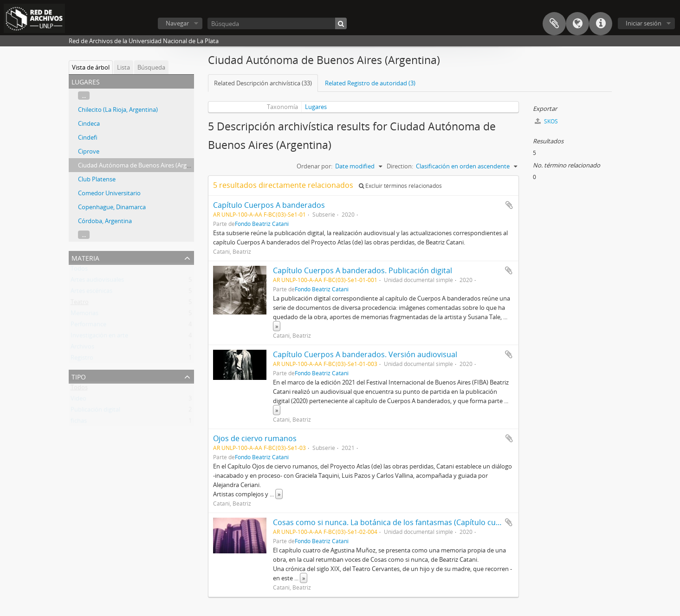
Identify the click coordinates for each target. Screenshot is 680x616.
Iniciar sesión (644, 23)
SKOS (546, 121)
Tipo (79, 376)
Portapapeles (554, 24)
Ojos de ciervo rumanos (255, 438)
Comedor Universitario (109, 193)
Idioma (577, 24)
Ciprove (89, 151)
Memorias (84, 315)
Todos (79, 270)
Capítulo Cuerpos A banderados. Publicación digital (363, 270)
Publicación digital (95, 411)
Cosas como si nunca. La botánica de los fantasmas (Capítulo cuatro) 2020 (402, 522)
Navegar (177, 23)
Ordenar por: (314, 166)
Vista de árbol (91, 67)
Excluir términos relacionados (400, 186)
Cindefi (88, 137)
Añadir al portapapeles (509, 205)
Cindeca (89, 123)
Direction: (400, 166)
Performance (88, 326)
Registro (82, 359)
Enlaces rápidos (601, 24)
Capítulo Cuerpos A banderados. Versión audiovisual (365, 354)
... (84, 96)
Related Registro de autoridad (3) (370, 83)
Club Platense (97, 179)
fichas (79, 423)
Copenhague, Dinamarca (112, 207)
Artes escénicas (91, 293)
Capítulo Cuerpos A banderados (269, 205)
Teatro (80, 304)
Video (78, 400)
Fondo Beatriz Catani (262, 224)
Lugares (316, 107)
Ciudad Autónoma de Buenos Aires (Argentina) (142, 165)
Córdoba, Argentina (105, 221)
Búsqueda (151, 67)
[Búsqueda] (277, 23)
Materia (85, 257)
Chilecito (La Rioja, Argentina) (118, 109)
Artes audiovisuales (97, 282)
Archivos (82, 348)
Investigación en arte (99, 337)
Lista (123, 67)
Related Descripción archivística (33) (263, 83)
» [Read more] (277, 326)
